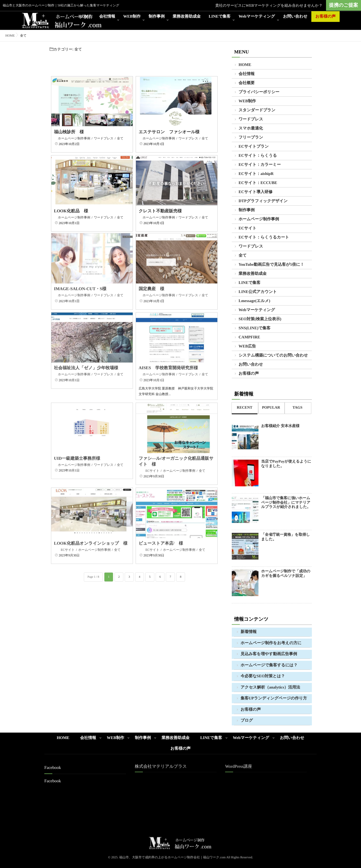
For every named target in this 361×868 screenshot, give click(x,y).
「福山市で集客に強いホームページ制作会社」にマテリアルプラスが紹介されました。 (286, 503)
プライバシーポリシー (259, 92)
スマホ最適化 (251, 128)
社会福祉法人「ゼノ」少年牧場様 (86, 361)
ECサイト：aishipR (256, 174)
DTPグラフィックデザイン (263, 201)
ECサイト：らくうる (258, 156)
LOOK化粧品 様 (71, 211)
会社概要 (247, 83)
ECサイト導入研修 (256, 192)
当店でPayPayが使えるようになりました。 (286, 464)
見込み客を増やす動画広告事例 (269, 654)
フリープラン (251, 138)
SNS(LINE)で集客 (255, 328)
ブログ (247, 721)
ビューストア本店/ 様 (161, 536)
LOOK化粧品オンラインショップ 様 (91, 536)
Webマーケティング (257, 17)
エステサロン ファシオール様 (169, 132)
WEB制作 (132, 17)
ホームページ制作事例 (74, 138)
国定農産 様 (151, 282)
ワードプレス (103, 138)
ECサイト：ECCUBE (258, 183)
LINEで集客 (220, 17)
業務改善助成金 (187, 17)
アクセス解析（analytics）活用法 (270, 687)
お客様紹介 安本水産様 (280, 426)
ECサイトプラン (254, 147)
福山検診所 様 (69, 132)
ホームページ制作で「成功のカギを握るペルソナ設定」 (286, 574)
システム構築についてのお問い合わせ (273, 355)
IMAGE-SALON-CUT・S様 (80, 282)
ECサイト (152, 463)
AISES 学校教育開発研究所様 (168, 361)
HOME (85, 17)
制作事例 (157, 17)
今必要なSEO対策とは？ (263, 676)
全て (120, 138)
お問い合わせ (295, 17)
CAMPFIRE (250, 337)
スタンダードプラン (257, 110)
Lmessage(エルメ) (255, 301)
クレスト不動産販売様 (160, 211)
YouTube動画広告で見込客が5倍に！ (272, 265)
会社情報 (107, 17)
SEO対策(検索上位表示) (260, 319)
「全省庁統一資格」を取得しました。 (286, 537)
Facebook (53, 781)
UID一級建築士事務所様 (77, 451)
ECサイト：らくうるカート (264, 237)
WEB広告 (247, 346)
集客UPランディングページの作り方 (274, 698)
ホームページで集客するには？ (269, 665)
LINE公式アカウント (258, 292)
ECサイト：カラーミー (260, 165)
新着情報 (249, 632)
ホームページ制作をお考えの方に (271, 643)
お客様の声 (325, 17)
